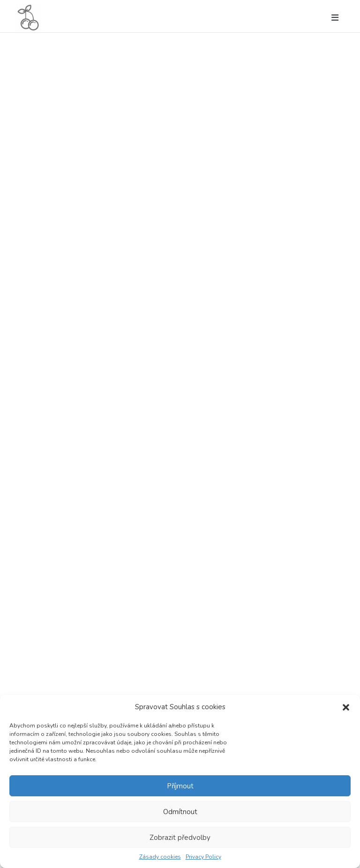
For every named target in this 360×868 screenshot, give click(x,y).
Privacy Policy (203, 857)
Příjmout (180, 786)
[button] (346, 707)
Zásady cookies (160, 857)
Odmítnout (180, 812)
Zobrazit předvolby (180, 838)
